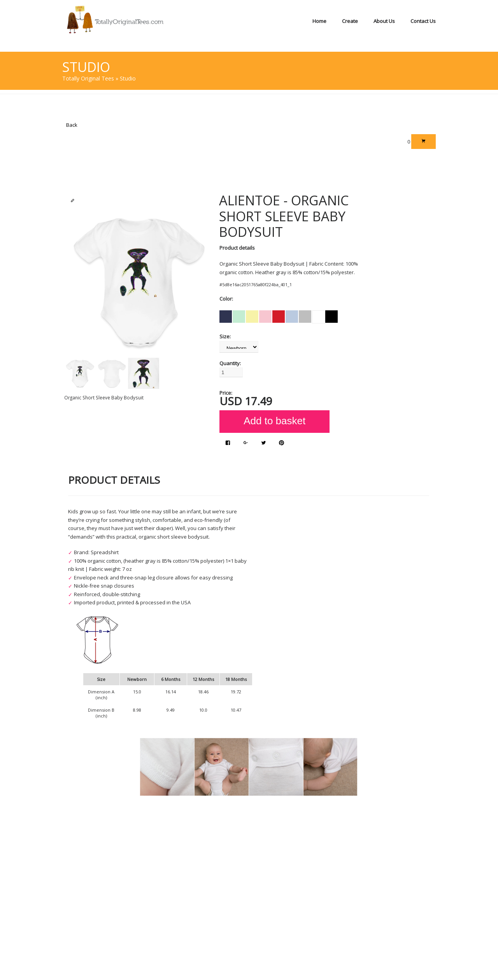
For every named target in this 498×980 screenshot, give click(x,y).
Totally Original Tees (88, 78)
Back (72, 125)
